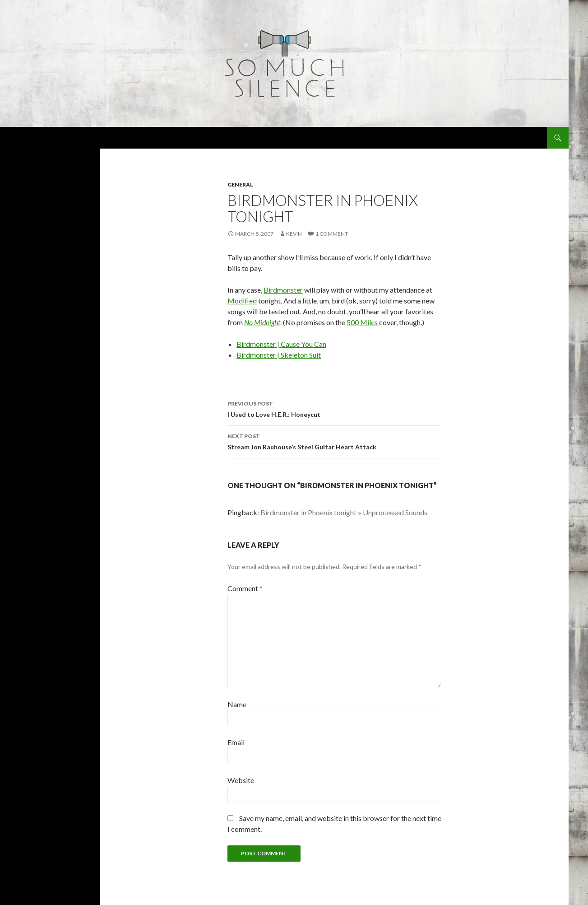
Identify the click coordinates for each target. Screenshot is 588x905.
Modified (242, 301)
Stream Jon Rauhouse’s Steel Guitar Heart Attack (334, 441)
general (240, 184)
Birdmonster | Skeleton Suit (279, 355)
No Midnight (262, 322)
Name (237, 704)
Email (236, 742)
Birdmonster (283, 290)
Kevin (294, 234)
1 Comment (332, 234)
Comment (245, 588)
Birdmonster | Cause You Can (281, 344)
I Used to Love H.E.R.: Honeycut (334, 408)
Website (241, 780)
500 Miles (362, 322)
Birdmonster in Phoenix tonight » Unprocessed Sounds (344, 512)
